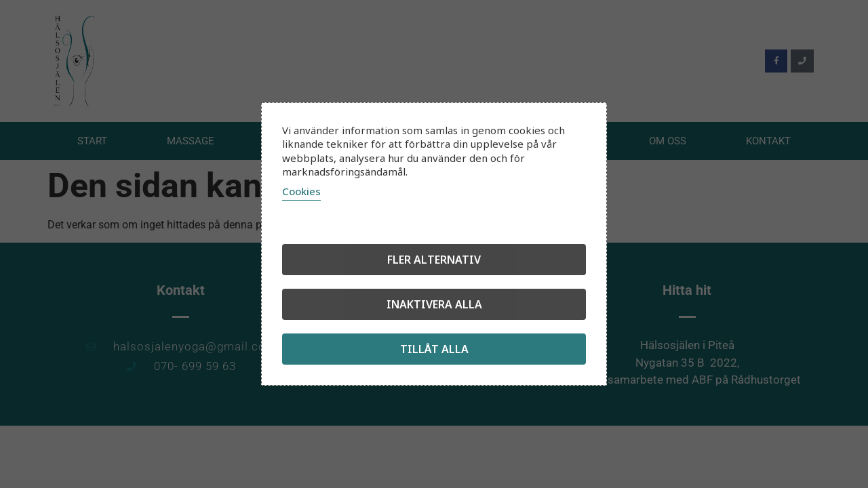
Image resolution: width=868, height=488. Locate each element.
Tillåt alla (434, 349)
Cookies (301, 191)
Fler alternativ (434, 260)
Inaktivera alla (434, 304)
